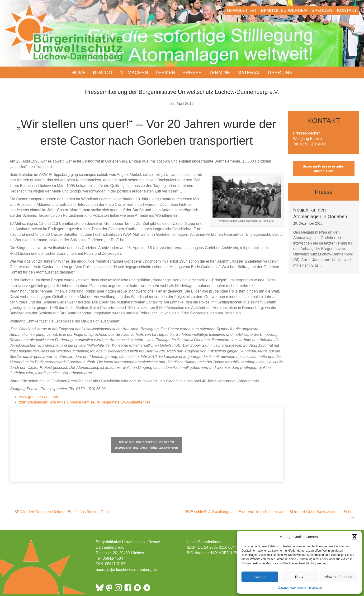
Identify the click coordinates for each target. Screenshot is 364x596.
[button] (355, 537)
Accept (260, 577)
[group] (324, 237)
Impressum (315, 588)
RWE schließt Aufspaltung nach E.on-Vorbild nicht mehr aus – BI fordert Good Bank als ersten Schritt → (269, 514)
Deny (299, 577)
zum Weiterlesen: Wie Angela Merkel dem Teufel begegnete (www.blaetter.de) (85, 402)
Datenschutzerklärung (292, 588)
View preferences (339, 577)
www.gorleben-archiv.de (39, 397)
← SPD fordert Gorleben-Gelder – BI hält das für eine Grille (59, 512)
